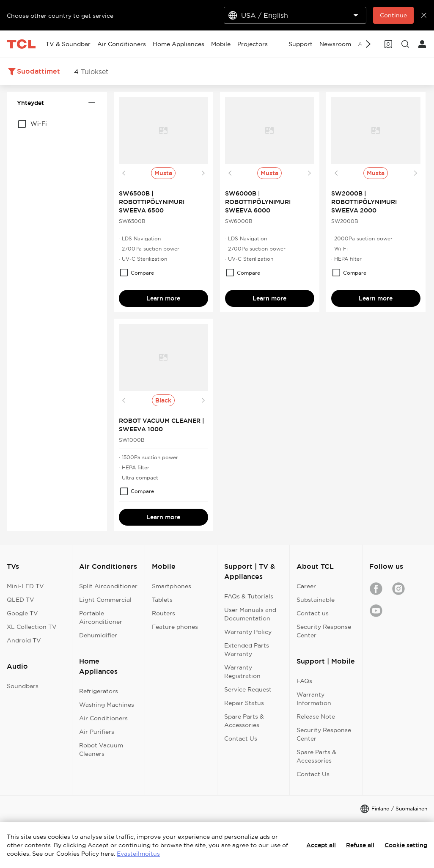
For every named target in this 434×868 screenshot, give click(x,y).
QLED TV (21, 600)
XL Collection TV (32, 627)
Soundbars (23, 686)
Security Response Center (324, 631)
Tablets (162, 600)
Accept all (321, 845)
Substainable (316, 600)
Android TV (24, 640)
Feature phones (175, 627)
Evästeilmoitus (138, 854)
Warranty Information (314, 699)
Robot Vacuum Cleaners (101, 750)
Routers (163, 613)
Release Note (316, 716)
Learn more (163, 298)
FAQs (304, 681)
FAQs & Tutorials (249, 596)
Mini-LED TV (25, 586)
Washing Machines (107, 705)
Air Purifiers (97, 732)
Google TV (22, 613)
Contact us (313, 613)
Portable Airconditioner (101, 617)
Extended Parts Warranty (247, 650)
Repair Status (244, 703)
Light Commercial (105, 600)
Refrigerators (99, 691)
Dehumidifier (98, 635)
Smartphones (172, 586)
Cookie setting (406, 845)
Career (306, 586)
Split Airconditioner (108, 586)
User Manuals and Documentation (250, 614)
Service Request (248, 689)
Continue (393, 15)
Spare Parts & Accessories (244, 721)
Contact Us (241, 738)
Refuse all (360, 845)
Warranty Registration (242, 672)
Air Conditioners (103, 718)
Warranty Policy (248, 632)
